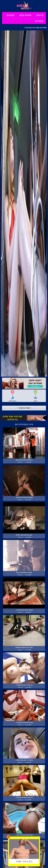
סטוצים (10, 15)
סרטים (40, 15)
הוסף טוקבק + (24, 408)
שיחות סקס (25, 15)
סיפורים (39, 21)
